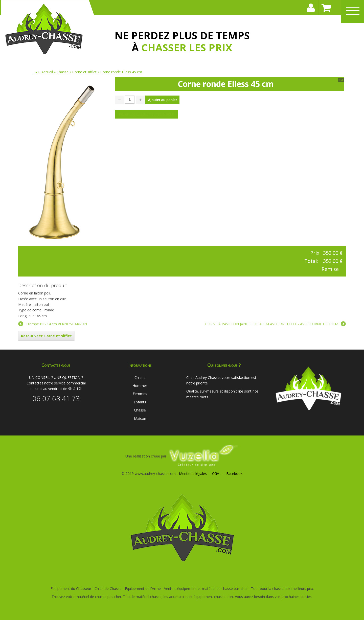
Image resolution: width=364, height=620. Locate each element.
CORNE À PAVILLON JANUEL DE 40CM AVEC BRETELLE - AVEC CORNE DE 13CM (272, 324)
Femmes (140, 394)
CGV (215, 474)
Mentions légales (193, 474)
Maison (140, 418)
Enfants (140, 402)
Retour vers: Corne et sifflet (46, 336)
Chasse (140, 410)
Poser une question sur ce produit (146, 114)
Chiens (140, 377)
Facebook (234, 474)
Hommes (140, 386)
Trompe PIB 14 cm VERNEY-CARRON (56, 324)
